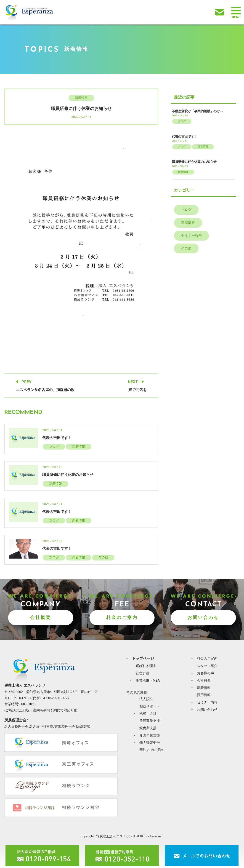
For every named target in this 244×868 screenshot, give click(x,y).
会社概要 (41, 618)
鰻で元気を (138, 390)
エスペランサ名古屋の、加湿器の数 (45, 390)
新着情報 (81, 98)
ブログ (54, 447)
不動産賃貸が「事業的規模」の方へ (197, 111)
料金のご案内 (122, 618)
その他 (103, 557)
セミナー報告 (191, 236)
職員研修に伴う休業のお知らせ (68, 475)
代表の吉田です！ (57, 438)
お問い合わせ (203, 618)
